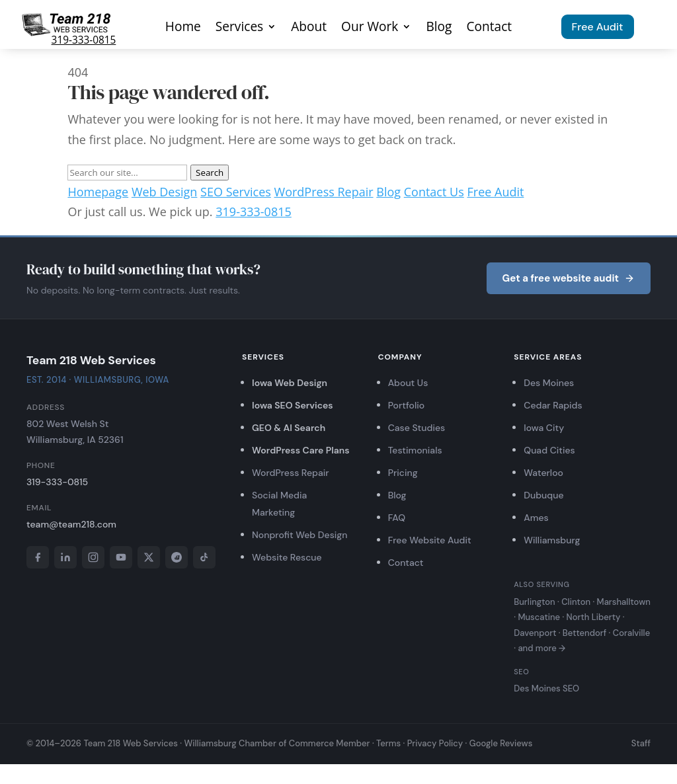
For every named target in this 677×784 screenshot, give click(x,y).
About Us (408, 383)
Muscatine (539, 617)
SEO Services (236, 192)
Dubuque (543, 495)
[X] (149, 557)
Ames (536, 518)
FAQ (397, 518)
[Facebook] (38, 557)
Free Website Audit (430, 540)
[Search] (127, 173)
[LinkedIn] (65, 557)
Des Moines (549, 383)
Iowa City (544, 428)
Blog (439, 28)
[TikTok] (204, 557)
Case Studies (417, 428)
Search (210, 173)
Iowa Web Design (290, 383)
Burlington (534, 602)
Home (183, 28)
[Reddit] (177, 557)
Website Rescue (287, 557)
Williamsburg (552, 540)
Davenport (535, 633)
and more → (541, 648)
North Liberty (594, 617)
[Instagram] (93, 557)
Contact (489, 28)
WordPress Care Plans (301, 450)
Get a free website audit (569, 278)
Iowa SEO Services (293, 405)
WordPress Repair (324, 192)
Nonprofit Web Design (300, 535)
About (309, 28)
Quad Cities (549, 450)
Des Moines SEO (546, 688)
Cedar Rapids (553, 405)
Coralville (631, 633)
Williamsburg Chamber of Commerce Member (277, 743)
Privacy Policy (435, 743)
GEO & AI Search (289, 428)
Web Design (165, 192)
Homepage (98, 192)
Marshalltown (624, 602)
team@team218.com (71, 524)
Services (239, 28)
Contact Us (434, 192)
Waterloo (543, 473)
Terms (388, 743)
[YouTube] (121, 557)
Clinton (576, 602)
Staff (641, 743)
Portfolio (407, 405)
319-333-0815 (84, 40)
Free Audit (598, 27)
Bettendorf (584, 633)
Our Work (370, 28)
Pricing (403, 473)
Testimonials (415, 450)
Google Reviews (501, 743)
